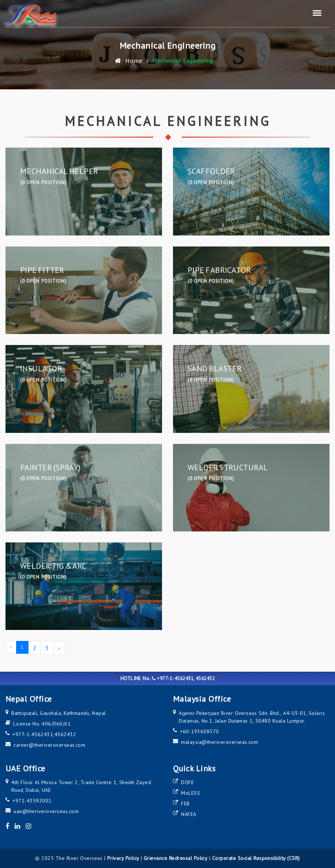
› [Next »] (59, 648)
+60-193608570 (199, 731)
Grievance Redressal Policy (176, 858)
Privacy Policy (123, 858)
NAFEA (189, 814)
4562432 (65, 734)
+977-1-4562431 (33, 734)
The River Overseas (79, 858)
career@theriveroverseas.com (49, 745)
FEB (185, 804)
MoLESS (191, 793)
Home (129, 60)
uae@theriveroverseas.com (46, 811)
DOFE (187, 782)
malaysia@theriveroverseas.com (219, 742)
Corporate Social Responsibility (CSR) (256, 858)
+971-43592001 (32, 801)
